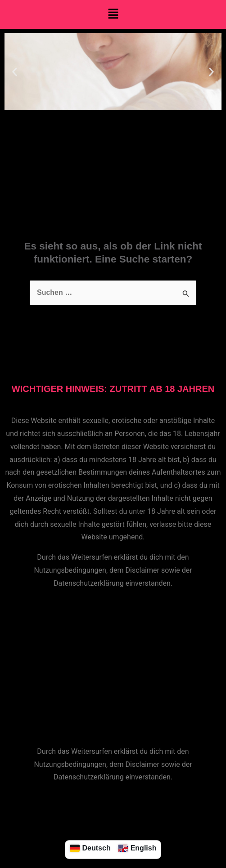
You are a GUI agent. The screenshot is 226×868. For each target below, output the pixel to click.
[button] (113, 14)
